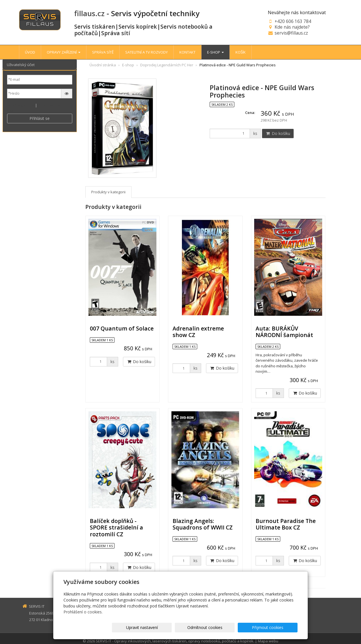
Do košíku (278, 133)
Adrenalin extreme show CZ (198, 332)
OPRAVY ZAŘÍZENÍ (64, 52)
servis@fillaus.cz (291, 33)
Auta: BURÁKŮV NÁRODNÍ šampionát (284, 332)
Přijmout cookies (276, 627)
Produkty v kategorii (108, 192)
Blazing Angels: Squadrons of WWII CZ (203, 524)
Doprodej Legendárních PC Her (167, 65)
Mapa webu (268, 641)
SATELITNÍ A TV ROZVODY (146, 52)
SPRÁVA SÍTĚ (103, 52)
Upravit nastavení (183, 627)
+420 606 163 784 (293, 21)
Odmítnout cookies (230, 627)
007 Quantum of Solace (122, 328)
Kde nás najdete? (292, 27)
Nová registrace (21, 105)
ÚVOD (30, 52)
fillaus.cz (89, 13)
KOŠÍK (241, 52)
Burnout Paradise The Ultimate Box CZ (286, 524)
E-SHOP (215, 52)
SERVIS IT (104, 641)
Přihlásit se (40, 118)
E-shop (128, 65)
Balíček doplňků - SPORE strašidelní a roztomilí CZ (116, 528)
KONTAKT (187, 52)
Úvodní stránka (103, 65)
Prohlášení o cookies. (83, 612)
